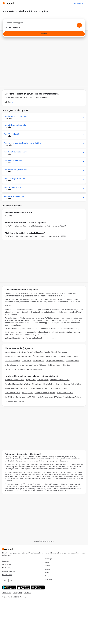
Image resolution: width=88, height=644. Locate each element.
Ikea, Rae (59, 384)
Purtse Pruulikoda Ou (35, 352)
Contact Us (28, 593)
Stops (47, 573)
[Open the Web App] (38, 587)
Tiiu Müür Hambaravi (12, 361)
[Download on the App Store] (23, 587)
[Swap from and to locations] (79, 25)
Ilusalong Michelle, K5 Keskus (36, 365)
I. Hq (21, 365)
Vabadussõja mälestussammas (56, 352)
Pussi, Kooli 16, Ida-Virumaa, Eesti (58, 356)
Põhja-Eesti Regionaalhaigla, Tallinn (17, 384)
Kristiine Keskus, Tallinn (73, 384)
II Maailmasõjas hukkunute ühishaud (18, 356)
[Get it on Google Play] (9, 587)
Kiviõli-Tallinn (27, 361)
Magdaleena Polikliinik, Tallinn (43, 384)
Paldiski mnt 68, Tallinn (65, 393)
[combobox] (44, 23)
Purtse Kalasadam (73, 361)
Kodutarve (22, 369)
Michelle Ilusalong (11, 365)
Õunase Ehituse (39, 356)
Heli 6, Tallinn (10, 397)
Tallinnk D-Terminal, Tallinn (60, 380)
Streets (47, 569)
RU (11, 580)
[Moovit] (9, 3)
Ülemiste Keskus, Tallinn (40, 388)
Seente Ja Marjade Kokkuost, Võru (17, 388)
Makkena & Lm (39, 361)
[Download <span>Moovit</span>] (78, 3)
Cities (47, 576)
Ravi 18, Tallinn (43, 380)
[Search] (44, 34)
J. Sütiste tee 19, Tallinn (59, 388)
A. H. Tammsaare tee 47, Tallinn (50, 397)
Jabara (75, 356)
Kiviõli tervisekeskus (35, 369)
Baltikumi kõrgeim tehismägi (59, 365)
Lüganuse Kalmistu (18, 352)
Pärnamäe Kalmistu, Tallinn (15, 380)
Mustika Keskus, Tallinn (72, 397)
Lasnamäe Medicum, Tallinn (45, 393)
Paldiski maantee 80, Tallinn (26, 397)
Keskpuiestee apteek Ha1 (55, 361)
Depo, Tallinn (31, 380)
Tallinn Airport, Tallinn (12, 393)
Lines (47, 562)
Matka (7, 352)
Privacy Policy (18, 593)
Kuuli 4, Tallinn (27, 393)
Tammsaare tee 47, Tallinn (14, 401)
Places (47, 566)
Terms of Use (7, 593)
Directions (48, 579)
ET (5, 580)
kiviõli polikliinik (10, 369)
